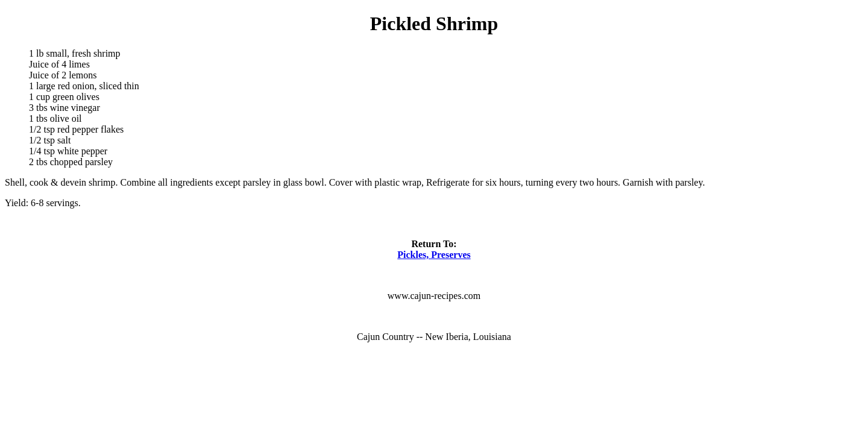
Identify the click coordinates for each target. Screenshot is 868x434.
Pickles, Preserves (434, 255)
